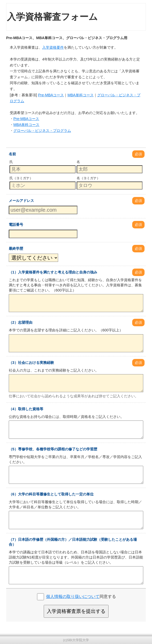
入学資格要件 (53, 47)
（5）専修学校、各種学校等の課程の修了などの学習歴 (53, 449)
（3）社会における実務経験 (31, 363)
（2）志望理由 (21, 322)
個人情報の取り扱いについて (73, 596)
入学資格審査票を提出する (76, 611)
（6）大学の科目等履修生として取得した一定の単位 (51, 494)
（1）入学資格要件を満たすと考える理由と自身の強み (53, 272)
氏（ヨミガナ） (21, 178)
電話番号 (16, 225)
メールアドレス (21, 201)
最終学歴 (16, 248)
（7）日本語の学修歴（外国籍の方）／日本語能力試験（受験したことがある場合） (73, 542)
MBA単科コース (80, 95)
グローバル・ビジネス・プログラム (42, 131)
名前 (12, 154)
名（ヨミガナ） (88, 178)
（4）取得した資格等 (26, 409)
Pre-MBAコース (51, 95)
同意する (81, 596)
